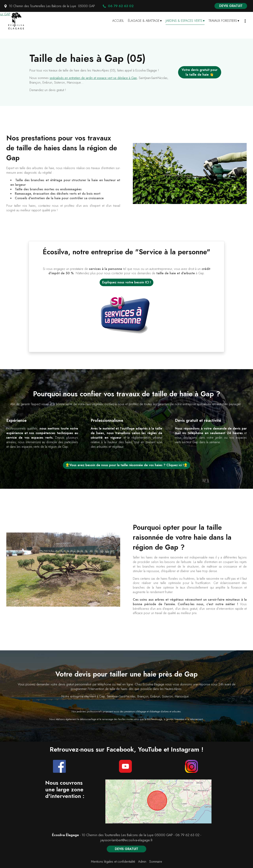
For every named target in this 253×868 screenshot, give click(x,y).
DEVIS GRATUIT (231, 6)
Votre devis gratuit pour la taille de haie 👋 (200, 72)
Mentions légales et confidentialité (113, 862)
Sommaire (156, 862)
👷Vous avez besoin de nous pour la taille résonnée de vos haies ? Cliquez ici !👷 (126, 465)
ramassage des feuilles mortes (118, 719)
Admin (142, 862)
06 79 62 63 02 (187, 835)
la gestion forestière (174, 719)
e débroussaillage (87, 719)
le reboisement (195, 719)
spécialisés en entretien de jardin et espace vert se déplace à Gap (93, 78)
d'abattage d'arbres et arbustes (165, 711)
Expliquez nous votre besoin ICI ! (126, 282)
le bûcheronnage (153, 719)
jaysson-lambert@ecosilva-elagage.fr (126, 840)
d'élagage (141, 711)
